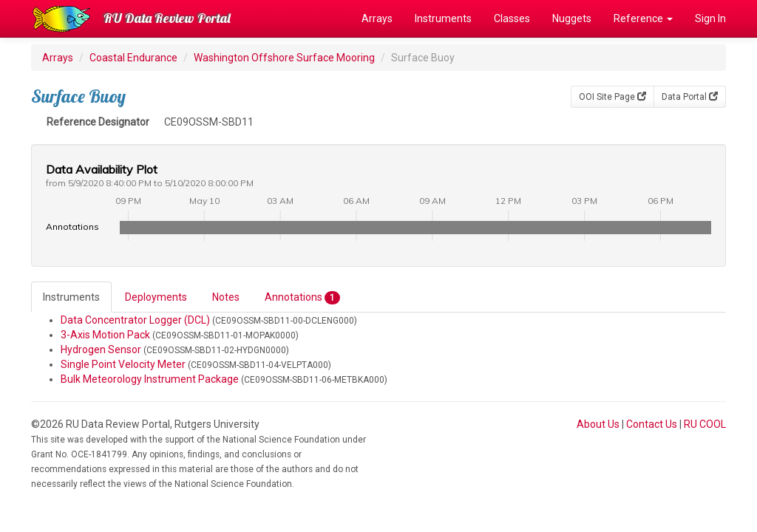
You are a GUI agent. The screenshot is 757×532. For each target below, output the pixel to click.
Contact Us (652, 424)
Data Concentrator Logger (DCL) (135, 320)
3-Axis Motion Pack (105, 335)
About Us (598, 424)
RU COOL (705, 424)
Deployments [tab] (156, 297)
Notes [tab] (226, 297)
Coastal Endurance (133, 58)
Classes (512, 18)
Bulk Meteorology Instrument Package (150, 379)
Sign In (710, 18)
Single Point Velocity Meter (123, 364)
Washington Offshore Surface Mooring (284, 58)
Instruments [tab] (71, 297)
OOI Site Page (612, 97)
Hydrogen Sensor (101, 349)
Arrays (377, 18)
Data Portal (690, 97)
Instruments (443, 18)
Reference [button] (643, 18)
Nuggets (572, 18)
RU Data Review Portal (167, 18)
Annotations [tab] (302, 298)
